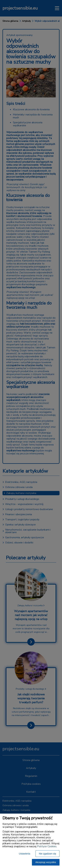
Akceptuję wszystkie (46, 862)
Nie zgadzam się (48, 854)
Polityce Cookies (47, 846)
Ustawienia (24, 854)
